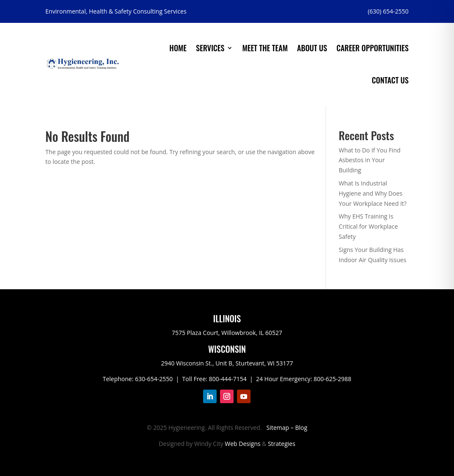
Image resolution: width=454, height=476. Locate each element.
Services (210, 48)
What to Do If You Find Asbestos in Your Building (370, 160)
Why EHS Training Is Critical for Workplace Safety (368, 226)
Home (178, 48)
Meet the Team (265, 48)
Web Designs (242, 444)
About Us (312, 48)
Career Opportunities (373, 48)
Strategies (282, 444)
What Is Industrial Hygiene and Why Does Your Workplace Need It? (373, 193)
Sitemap (278, 428)
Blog (301, 428)
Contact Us (390, 80)
